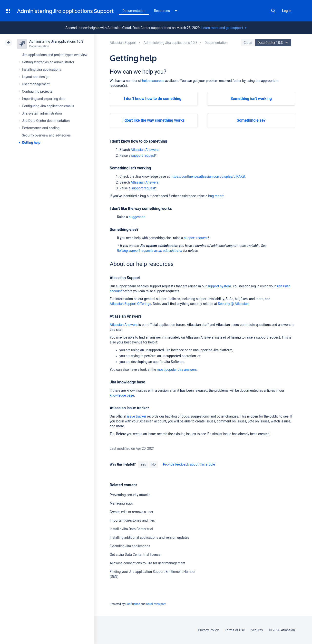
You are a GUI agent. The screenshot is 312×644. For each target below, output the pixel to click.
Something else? (251, 120)
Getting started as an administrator (48, 62)
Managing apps (121, 503)
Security (257, 630)
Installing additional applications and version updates (150, 537)
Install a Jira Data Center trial (131, 529)
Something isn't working (251, 99)
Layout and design (36, 77)
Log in (287, 11)
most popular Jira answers (177, 370)
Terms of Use (235, 630)
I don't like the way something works (153, 120)
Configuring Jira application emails (48, 106)
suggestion (137, 217)
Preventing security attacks (130, 495)
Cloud (248, 43)
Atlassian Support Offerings (130, 304)
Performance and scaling (41, 128)
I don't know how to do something (153, 99)
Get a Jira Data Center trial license (135, 555)
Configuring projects (37, 91)
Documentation (134, 11)
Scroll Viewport (156, 604)
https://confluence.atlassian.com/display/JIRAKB (208, 176)
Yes (143, 464)
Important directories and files (132, 520)
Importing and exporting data (44, 99)
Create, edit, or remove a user (132, 512)
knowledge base (122, 395)
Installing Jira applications (42, 69)
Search (273, 11)
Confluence (133, 604)
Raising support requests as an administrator (150, 251)
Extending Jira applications (130, 546)
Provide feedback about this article (189, 464)
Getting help (31, 143)
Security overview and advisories (46, 135)
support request (143, 156)
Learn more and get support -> (224, 28)
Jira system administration (42, 113)
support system (219, 286)
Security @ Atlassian (233, 304)
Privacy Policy (208, 630)
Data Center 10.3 (274, 43)
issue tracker (137, 416)
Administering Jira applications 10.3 (56, 41)
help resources (153, 81)
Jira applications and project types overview (55, 55)
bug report (216, 196)
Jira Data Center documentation (46, 121)
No (154, 464)
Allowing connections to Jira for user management (147, 563)
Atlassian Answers (145, 150)
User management (36, 84)
